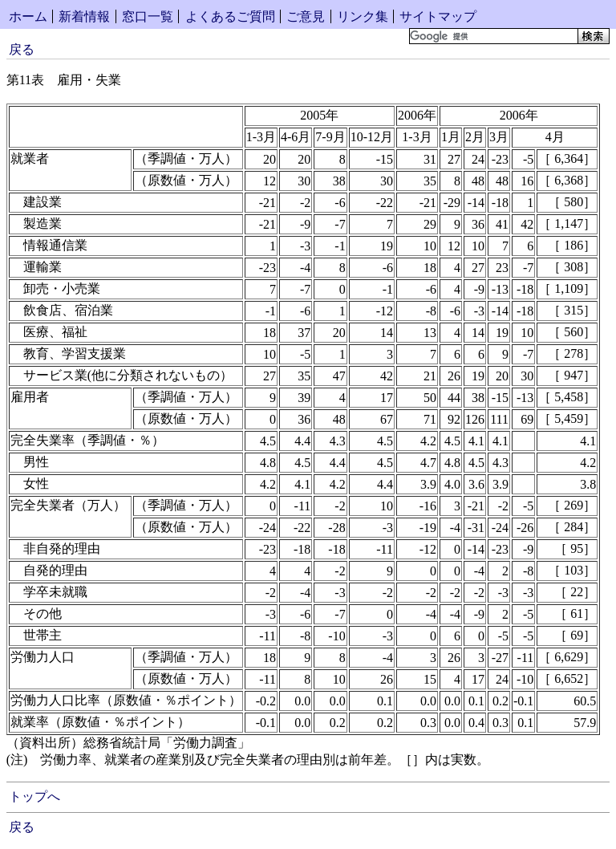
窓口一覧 (148, 16)
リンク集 (363, 16)
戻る (22, 49)
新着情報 (84, 16)
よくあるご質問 (230, 16)
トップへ (34, 796)
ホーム (28, 16)
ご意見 (306, 16)
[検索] (492, 36)
